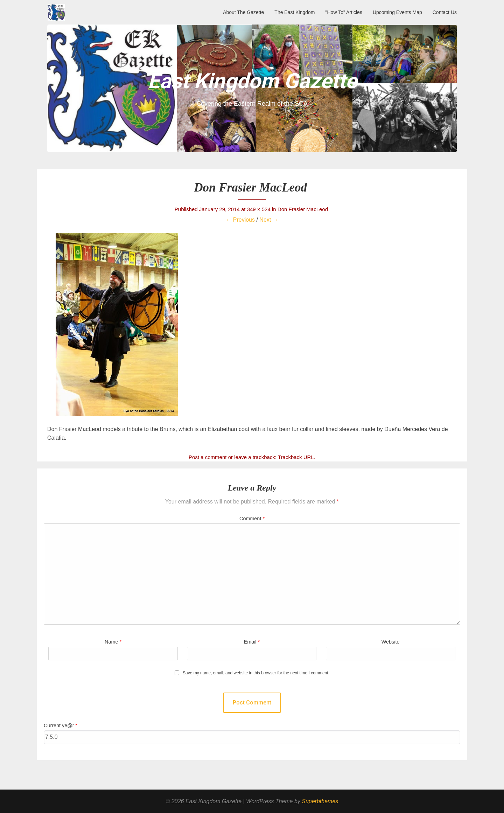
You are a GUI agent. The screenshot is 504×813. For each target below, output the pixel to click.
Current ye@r (61, 725)
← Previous (240, 220)
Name (113, 642)
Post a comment (208, 457)
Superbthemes (320, 801)
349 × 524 (259, 209)
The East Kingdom (295, 12)
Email (252, 642)
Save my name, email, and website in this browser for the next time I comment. (256, 673)
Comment (252, 519)
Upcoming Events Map (397, 12)
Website (391, 642)
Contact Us (445, 12)
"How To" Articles (344, 12)
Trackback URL (296, 457)
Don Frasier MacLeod (303, 209)
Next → (269, 220)
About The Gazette (243, 12)
